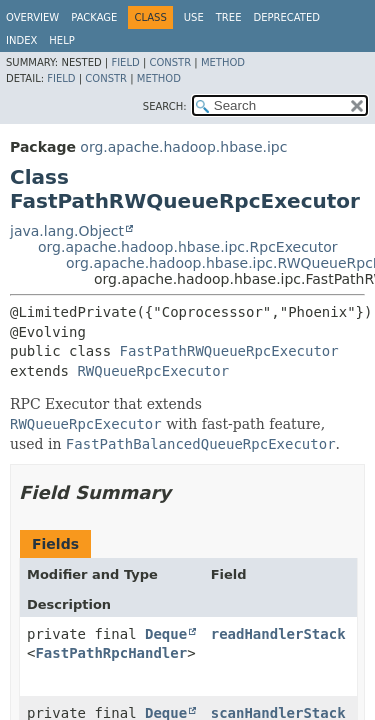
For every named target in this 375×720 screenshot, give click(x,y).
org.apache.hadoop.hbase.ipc (183, 147)
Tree (229, 17)
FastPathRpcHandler (111, 653)
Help (61, 40)
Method (223, 62)
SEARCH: (165, 106)
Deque (166, 634)
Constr (170, 62)
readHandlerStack (278, 634)
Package (94, 17)
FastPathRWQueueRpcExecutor (229, 351)
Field (125, 62)
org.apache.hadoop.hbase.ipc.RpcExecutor (188, 247)
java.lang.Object (67, 231)
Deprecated (286, 17)
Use (194, 17)
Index (21, 40)
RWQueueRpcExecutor (153, 371)
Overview (32, 17)
